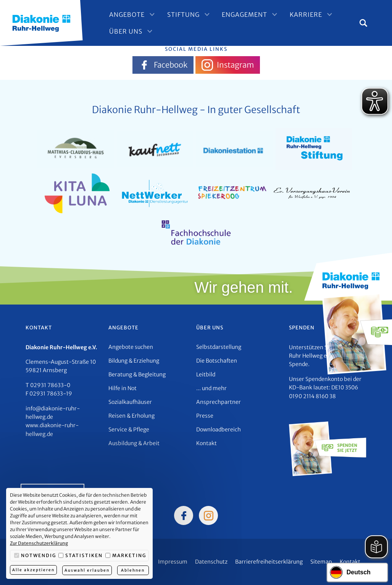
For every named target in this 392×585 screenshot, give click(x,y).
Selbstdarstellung (219, 347)
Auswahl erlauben (87, 570)
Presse (205, 416)
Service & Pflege (129, 429)
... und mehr (211, 388)
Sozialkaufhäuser (130, 402)
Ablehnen (134, 570)
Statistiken (81, 556)
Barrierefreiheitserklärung (269, 562)
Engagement (244, 15)
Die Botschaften (217, 361)
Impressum (173, 562)
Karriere (303, 15)
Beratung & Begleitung (137, 374)
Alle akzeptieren (33, 570)
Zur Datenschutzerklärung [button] (39, 544)
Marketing (126, 556)
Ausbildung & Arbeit (134, 443)
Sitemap (321, 562)
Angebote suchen (131, 347)
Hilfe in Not (123, 388)
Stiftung (185, 15)
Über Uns (130, 31)
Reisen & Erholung (131, 416)
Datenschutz (211, 562)
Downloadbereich (219, 429)
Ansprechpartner (219, 402)
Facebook (163, 65)
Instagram (228, 65)
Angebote (131, 15)
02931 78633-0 (50, 385)
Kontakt (206, 443)
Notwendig (35, 556)
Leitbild (206, 374)
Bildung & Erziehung (134, 361)
